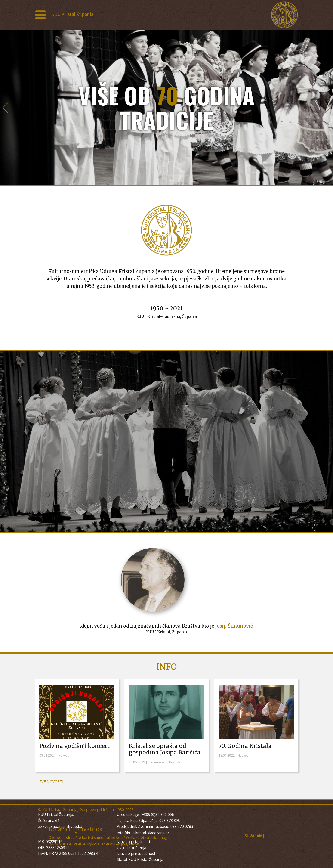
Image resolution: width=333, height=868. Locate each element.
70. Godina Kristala (245, 746)
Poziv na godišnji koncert (74, 746)
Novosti (64, 756)
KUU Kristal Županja (72, 14)
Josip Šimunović (234, 626)
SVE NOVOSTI (51, 782)
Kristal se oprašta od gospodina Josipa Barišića (165, 749)
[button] (5, 108)
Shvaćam (254, 836)
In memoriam (158, 762)
